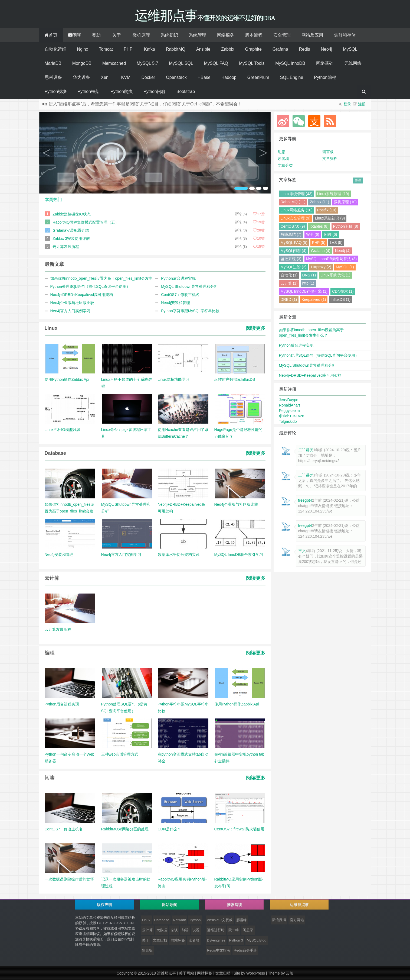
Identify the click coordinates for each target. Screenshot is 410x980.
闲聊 (75, 35)
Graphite (253, 49)
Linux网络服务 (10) (297, 210)
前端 (185, 930)
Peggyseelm (289, 411)
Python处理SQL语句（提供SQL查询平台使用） (90, 287)
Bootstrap (186, 92)
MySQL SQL (181, 64)
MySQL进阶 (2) (294, 267)
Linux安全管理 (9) (296, 218)
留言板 (328, 152)
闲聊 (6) (331, 235)
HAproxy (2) (321, 267)
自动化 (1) (289, 275)
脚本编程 (254, 35)
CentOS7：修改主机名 (180, 295)
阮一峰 (234, 930)
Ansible (203, 49)
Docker (148, 78)
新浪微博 (279, 920)
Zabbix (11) (319, 202)
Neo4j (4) (343, 251)
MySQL (350, 49)
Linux (146, 920)
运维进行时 (216, 930)
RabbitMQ (176, 49)
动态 (281, 152)
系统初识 (169, 35)
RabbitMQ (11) (293, 202)
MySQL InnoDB (290, 64)
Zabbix (228, 49)
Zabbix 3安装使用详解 (71, 239)
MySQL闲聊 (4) (294, 251)
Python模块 (56, 92)
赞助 (96, 35)
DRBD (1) (289, 300)
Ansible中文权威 (220, 920)
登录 (347, 104)
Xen (105, 78)
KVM (126, 78)
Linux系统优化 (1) (335, 275)
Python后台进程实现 (178, 279)
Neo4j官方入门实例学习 (70, 311)
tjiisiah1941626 (292, 416)
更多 (358, 181)
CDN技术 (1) (343, 292)
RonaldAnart (290, 405)
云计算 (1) (289, 283)
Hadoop (229, 78)
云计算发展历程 (66, 247)
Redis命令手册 (245, 951)
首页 (51, 35)
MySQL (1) (345, 267)
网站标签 (178, 941)
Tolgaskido (288, 422)
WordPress (256, 973)
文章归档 (330, 159)
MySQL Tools (252, 64)
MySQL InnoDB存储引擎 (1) (304, 292)
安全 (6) (313, 235)
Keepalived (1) (314, 300)
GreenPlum (258, 78)
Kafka (150, 49)
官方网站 (297, 920)
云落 (290, 973)
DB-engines (216, 941)
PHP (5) (319, 243)
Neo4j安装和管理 (176, 303)
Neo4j (327, 49)
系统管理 (198, 35)
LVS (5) (336, 243)
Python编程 (325, 78)
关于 (117, 35)
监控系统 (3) (291, 259)
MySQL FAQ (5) (294, 243)
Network (179, 920)
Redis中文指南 (219, 951)
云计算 (147, 930)
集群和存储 (345, 35)
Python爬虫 (122, 92)
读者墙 (283, 159)
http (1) (308, 283)
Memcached (114, 64)
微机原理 (141, 35)
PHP (128, 49)
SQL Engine (292, 78)
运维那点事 (166, 973)
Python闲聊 (155, 92)
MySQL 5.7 (147, 64)
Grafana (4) (321, 251)
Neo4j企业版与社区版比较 (72, 303)
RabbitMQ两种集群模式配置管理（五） (86, 223)
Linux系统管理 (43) (297, 194)
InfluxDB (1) (340, 300)
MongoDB (82, 64)
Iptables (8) (319, 227)
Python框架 (88, 92)
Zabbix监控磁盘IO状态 (72, 214)
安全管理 (282, 35)
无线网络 (353, 64)
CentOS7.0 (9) (293, 227)
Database (162, 920)
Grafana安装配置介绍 (71, 231)
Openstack (176, 78)
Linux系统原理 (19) (333, 194)
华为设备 (81, 78)
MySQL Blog (257, 941)
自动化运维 (55, 49)
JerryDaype (289, 400)
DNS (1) (309, 275)
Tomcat (106, 49)
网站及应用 (312, 35)
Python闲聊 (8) (346, 227)
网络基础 (325, 64)
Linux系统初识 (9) (330, 218)
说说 (196, 930)
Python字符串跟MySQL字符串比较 (190, 311)
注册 (362, 104)
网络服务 (226, 35)
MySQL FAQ (216, 64)
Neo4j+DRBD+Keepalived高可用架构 (82, 295)
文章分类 (285, 166)
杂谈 (174, 930)
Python (195, 920)
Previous (47, 153)
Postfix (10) (327, 210)
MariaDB (53, 64)
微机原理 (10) (345, 202)
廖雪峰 (242, 920)
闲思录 (248, 930)
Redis (305, 49)
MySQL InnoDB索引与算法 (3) (332, 259)
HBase (204, 78)
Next (263, 153)
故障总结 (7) (291, 235)
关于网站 (186, 973)
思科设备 (53, 78)
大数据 (162, 930)
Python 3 (236, 941)
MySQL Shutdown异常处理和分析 (189, 287)
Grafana (280, 49)
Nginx (83, 49)
